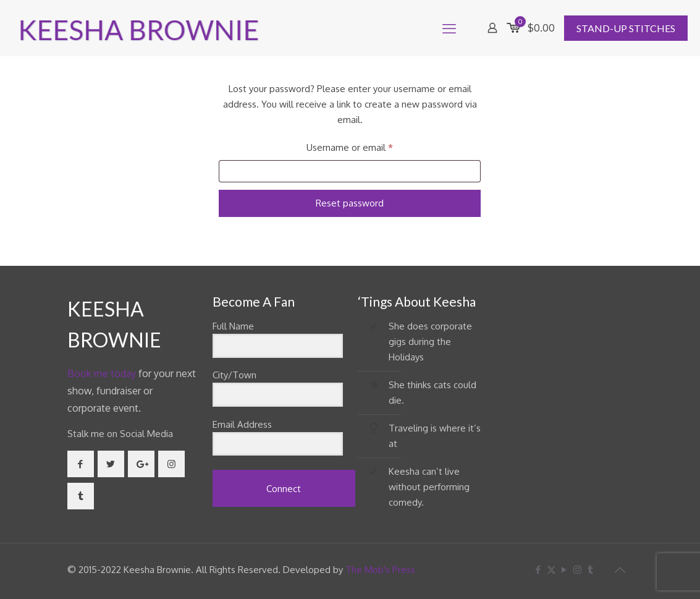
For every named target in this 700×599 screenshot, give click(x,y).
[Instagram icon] (577, 570)
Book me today (102, 373)
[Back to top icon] (620, 569)
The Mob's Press (380, 570)
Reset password (350, 203)
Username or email (368, 146)
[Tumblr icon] (590, 570)
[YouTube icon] (564, 570)
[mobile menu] (449, 28)
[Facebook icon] (538, 570)
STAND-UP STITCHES (626, 28)
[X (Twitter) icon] (551, 570)
